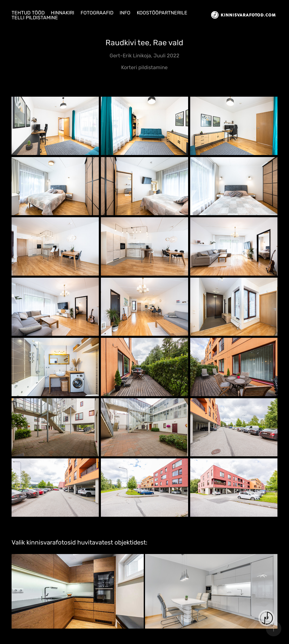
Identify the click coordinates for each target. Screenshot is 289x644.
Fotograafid (97, 13)
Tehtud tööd (28, 13)
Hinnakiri (62, 13)
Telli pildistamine (35, 18)
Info (125, 13)
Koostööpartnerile (162, 13)
